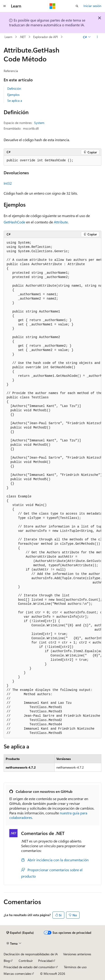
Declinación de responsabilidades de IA (31, 954)
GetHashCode (14, 222)
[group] (52, 488)
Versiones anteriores (77, 954)
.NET (23, 37)
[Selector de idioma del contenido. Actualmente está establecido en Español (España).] (20, 933)
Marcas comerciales (17, 974)
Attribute (61, 222)
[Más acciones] (97, 37)
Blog (7, 961)
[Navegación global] (5, 6)
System (39, 123)
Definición (14, 88)
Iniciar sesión (92, 6)
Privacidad (45, 961)
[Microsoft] (52, 6)
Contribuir (26, 961)
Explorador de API (46, 37)
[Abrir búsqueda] (77, 6)
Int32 (8, 183)
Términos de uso (75, 967)
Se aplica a (15, 100)
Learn (8, 37)
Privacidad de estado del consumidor (29, 967)
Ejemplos (13, 95)
